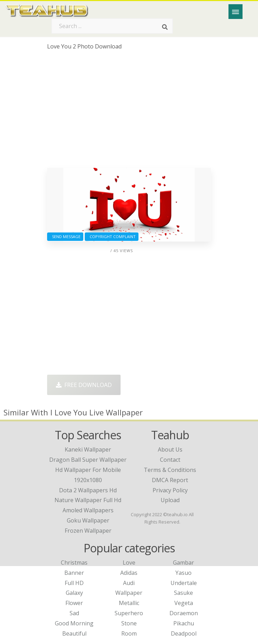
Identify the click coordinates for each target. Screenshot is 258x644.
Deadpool (184, 633)
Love (129, 563)
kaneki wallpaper (88, 449)
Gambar (183, 563)
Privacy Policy (170, 490)
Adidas (129, 573)
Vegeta (184, 603)
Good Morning (74, 623)
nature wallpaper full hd (88, 500)
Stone (129, 623)
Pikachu (184, 623)
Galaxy (74, 593)
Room (129, 633)
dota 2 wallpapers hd (88, 490)
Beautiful (74, 633)
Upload (170, 500)
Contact (170, 460)
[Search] (165, 27)
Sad (74, 613)
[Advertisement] (129, 112)
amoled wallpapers (88, 510)
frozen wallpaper (88, 531)
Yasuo (183, 573)
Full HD (74, 583)
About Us (170, 449)
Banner (74, 573)
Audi (129, 583)
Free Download (84, 385)
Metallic (129, 603)
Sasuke (183, 593)
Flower (74, 603)
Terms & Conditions (170, 470)
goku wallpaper (88, 520)
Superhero (129, 613)
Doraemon (184, 613)
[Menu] (236, 12)
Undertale (184, 583)
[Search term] (112, 26)
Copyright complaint (112, 236)
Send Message (65, 236)
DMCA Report (170, 480)
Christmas (74, 563)
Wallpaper (129, 593)
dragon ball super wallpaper (88, 460)
